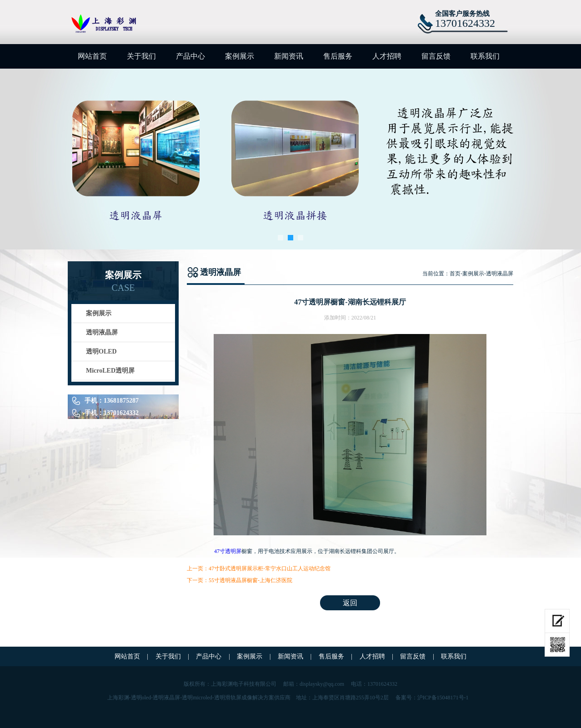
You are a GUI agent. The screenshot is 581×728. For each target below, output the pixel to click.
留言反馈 (436, 56)
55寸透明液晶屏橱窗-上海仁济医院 (250, 580)
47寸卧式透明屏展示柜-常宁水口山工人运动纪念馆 (270, 568)
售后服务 (338, 56)
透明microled (197, 698)
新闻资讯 (289, 56)
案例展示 (240, 56)
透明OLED (101, 352)
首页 (455, 274)
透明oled (141, 698)
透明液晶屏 (102, 332)
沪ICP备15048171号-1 (443, 698)
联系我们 (485, 56)
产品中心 (190, 56)
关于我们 (141, 56)
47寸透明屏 (228, 551)
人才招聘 (387, 56)
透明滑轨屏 (228, 698)
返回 (350, 603)
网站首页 (92, 56)
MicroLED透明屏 (110, 371)
